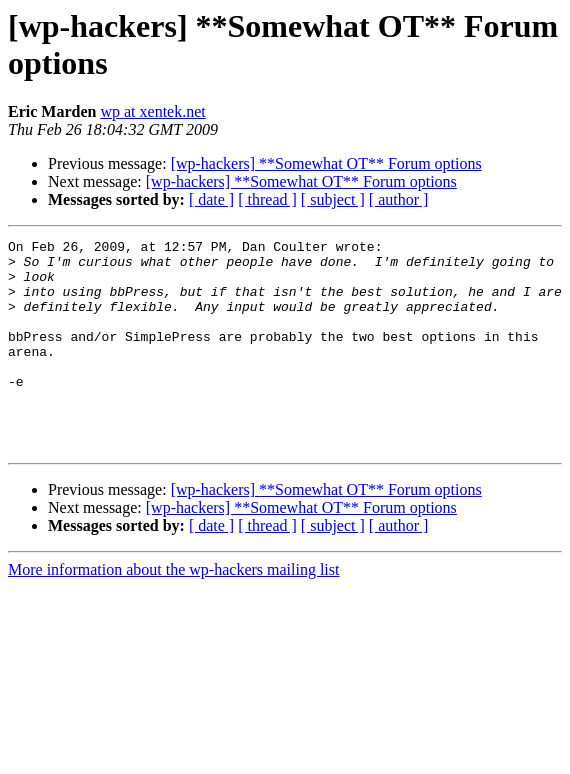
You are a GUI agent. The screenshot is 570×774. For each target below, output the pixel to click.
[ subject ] (333, 199)
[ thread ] (267, 199)
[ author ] (399, 199)
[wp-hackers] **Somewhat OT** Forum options (326, 163)
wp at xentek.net (152, 111)
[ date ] (211, 199)
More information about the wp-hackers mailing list (173, 611)
